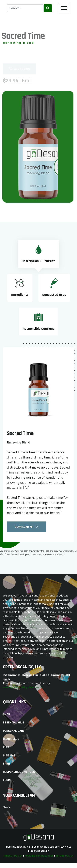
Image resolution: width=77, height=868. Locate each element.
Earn (6, 764)
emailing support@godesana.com (23, 687)
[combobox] (25, 8)
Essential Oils (14, 723)
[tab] (38, 254)
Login (7, 780)
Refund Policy (64, 856)
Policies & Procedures (39, 856)
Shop (7, 714)
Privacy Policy (13, 856)
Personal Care (14, 731)
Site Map (9, 756)
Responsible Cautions (19, 772)
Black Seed (11, 739)
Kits (6, 747)
